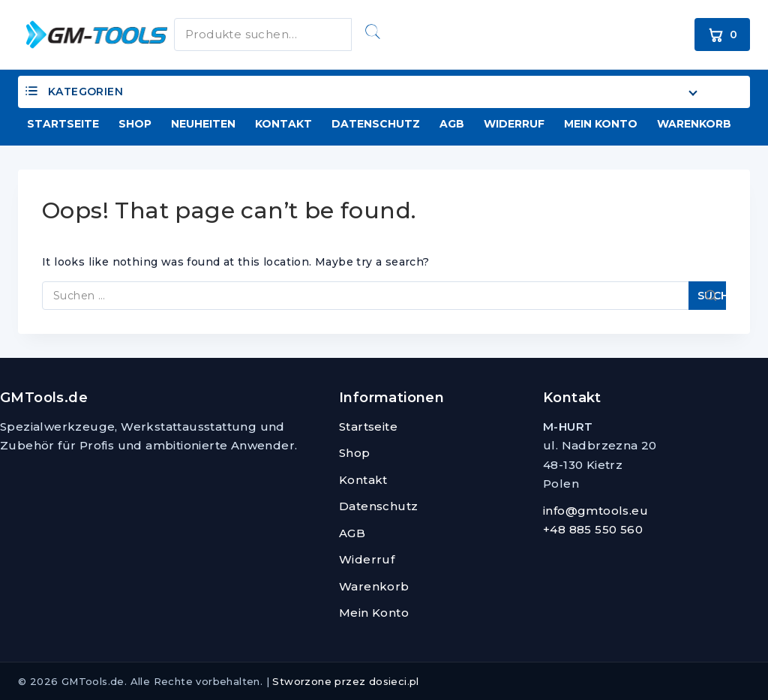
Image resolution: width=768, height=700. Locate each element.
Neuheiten (203, 124)
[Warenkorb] (722, 35)
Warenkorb (694, 124)
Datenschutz (376, 124)
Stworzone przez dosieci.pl (345, 681)
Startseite (63, 124)
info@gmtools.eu (595, 511)
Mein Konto (601, 124)
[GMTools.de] (85, 34)
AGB (452, 124)
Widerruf (514, 124)
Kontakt (283, 124)
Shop (135, 124)
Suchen (373, 32)
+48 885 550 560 (593, 529)
